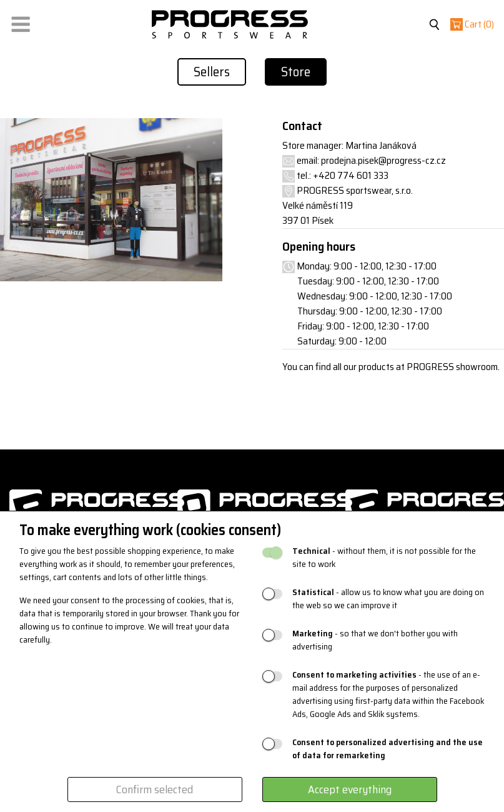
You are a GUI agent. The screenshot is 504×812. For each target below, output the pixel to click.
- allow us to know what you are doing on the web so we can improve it (388, 599)
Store (296, 72)
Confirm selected (155, 789)
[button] (21, 22)
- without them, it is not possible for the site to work (384, 558)
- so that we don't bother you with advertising (375, 640)
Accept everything (350, 789)
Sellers (212, 72)
